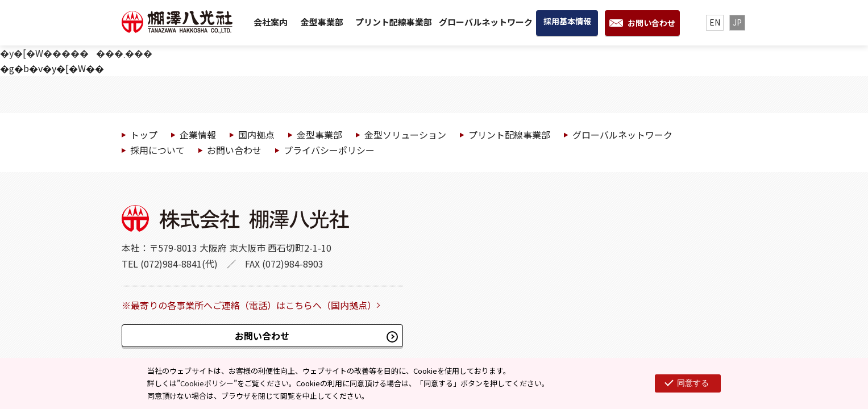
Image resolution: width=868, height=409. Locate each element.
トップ (144, 135)
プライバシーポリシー (329, 150)
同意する (693, 383)
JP (737, 22)
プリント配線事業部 (394, 22)
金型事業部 (322, 22)
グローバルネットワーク (486, 22)
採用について (157, 150)
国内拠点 (256, 135)
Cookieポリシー (207, 383)
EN (715, 22)
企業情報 (198, 135)
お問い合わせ (651, 23)
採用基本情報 (567, 21)
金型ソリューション (405, 135)
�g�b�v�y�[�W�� (52, 68)
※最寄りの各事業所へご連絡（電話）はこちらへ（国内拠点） (249, 305)
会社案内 (271, 22)
